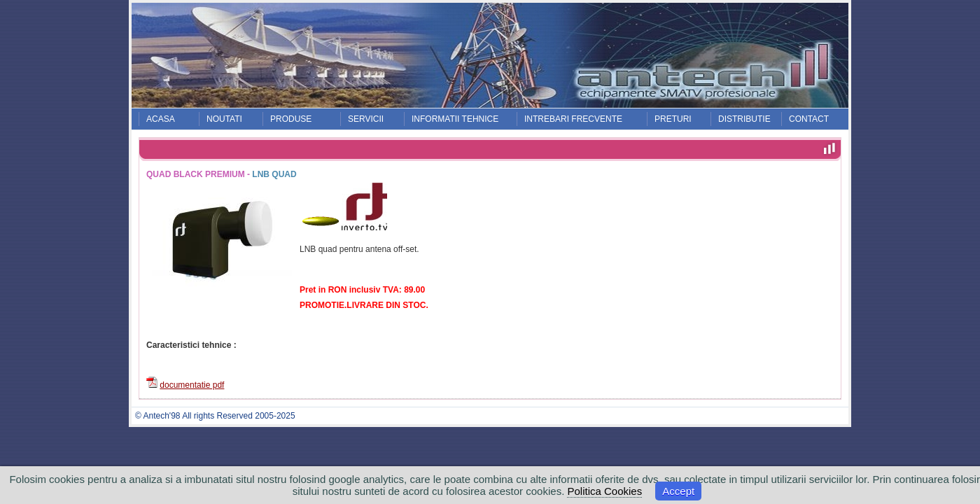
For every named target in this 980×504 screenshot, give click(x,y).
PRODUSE (291, 119)
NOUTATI (224, 119)
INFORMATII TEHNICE (455, 119)
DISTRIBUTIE (744, 119)
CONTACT (809, 119)
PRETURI (673, 119)
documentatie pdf (192, 385)
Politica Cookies (604, 491)
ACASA (161, 119)
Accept (678, 491)
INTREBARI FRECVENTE (573, 119)
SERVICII (366, 119)
